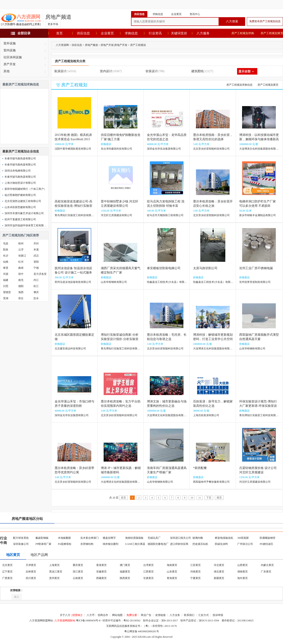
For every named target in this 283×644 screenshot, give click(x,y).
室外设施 (10, 43)
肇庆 (36, 292)
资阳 (36, 262)
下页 (209, 498)
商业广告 (146, 615)
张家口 (22, 256)
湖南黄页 (243, 572)
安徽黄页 (101, 572)
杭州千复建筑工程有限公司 (20, 219)
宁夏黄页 (195, 578)
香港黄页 (101, 565)
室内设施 (10, 50)
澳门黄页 (125, 565)
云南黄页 (78, 578)
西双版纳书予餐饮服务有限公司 (211, 482)
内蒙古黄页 (267, 565)
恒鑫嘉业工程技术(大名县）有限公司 (168, 282)
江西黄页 (148, 572)
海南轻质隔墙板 (134, 538)
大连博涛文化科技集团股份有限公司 (260, 149)
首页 (59, 33)
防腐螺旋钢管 (268, 538)
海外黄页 (243, 578)
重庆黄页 (78, 565)
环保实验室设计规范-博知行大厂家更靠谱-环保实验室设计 (258, 406)
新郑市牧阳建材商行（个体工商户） (25, 189)
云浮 (21, 250)
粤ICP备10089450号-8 (88, 621)
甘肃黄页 (148, 578)
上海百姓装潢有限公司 (206, 415)
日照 (6, 286)
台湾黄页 (148, 565)
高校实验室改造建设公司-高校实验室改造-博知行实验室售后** (73, 206)
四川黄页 (31, 578)
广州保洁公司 (245, 544)
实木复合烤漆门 (89, 538)
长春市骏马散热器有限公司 (20, 158)
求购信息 (131, 33)
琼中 (21, 274)
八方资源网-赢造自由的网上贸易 (21, 20)
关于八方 (65, 615)
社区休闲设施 (13, 57)
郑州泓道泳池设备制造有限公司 (73, 282)
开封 (36, 244)
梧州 (21, 244)
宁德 (36, 268)
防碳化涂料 (221, 544)
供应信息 (83, 33)
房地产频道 (58, 17)
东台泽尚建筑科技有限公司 (116, 149)
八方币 (91, 615)
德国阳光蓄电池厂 (158, 544)
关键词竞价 (179, 33)
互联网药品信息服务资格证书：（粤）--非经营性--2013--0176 (141, 626)
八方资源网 (62, 45)
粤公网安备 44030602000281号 (142, 631)
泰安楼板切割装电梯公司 (164, 268)
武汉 (36, 256)
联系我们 (189, 615)
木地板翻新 (64, 538)
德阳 (21, 286)
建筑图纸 (197, 71)
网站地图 (117, 615)
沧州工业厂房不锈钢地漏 (256, 268)
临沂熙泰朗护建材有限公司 (20, 195)
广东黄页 (266, 572)
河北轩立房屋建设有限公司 (116, 215)
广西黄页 (7, 578)
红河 (21, 262)
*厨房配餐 (200, 468)
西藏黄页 (101, 578)
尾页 (219, 498)
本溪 (36, 250)
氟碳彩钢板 (42, 538)
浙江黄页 (78, 572)
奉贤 (6, 268)
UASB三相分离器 (135, 544)
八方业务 (175, 615)
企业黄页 (107, 33)
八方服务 (203, 33)
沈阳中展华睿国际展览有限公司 (73, 149)
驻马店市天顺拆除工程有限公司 (165, 215)
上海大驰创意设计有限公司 (20, 183)
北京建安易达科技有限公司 (70, 349)
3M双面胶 (243, 538)
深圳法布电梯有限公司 (18, 171)
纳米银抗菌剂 (111, 544)
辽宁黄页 (7, 572)
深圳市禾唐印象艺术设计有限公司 (24, 213)
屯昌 (6, 244)
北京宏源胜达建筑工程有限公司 (23, 201)
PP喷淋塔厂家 (43, 544)
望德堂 (7, 292)
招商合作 (103, 615)
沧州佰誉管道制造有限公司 (255, 282)
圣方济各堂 (40, 274)
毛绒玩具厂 (154, 538)
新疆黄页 (219, 578)
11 (200, 498)
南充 (21, 280)
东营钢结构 (87, 544)
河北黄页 (219, 565)
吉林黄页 (31, 572)
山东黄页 (172, 572)
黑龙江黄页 (56, 572)
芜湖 (6, 298)
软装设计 (152, 71)
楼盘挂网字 (109, 538)
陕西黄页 (125, 578)
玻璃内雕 (198, 538)
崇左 (21, 298)
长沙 (6, 256)
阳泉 (6, 250)
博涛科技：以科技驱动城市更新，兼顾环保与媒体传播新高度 (259, 139)
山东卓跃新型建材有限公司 (20, 207)
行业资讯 (155, 33)
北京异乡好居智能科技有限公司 (211, 149)
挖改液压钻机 (200, 544)
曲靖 (21, 268)
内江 (36, 280)
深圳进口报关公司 (180, 538)
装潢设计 (60, 71)
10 (192, 498)
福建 (6, 280)
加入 (17, 597)
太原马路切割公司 (205, 268)
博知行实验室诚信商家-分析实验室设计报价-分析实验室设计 (120, 339)
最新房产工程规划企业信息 (21, 151)
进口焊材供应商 (179, 544)
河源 (6, 274)
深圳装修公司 (21, 544)
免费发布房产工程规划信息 (265, 21)
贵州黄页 (54, 578)
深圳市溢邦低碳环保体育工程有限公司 (27, 225)
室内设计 (106, 71)
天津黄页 (31, 565)
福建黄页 (125, 572)
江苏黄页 (195, 565)
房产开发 (10, 64)
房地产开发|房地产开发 (114, 45)
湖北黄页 (219, 572)
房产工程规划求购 (243, 33)
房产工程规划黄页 (268, 85)
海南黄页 (172, 565)
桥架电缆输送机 (224, 538)
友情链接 (160, 615)
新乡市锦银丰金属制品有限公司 (258, 215)
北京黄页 (7, 565)
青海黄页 (172, 578)
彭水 (36, 298)
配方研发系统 (21, 538)
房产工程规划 (138, 45)
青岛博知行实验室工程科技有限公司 (76, 215)
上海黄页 (54, 565)
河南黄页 (195, 572)
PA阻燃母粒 (65, 544)
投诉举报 (218, 615)
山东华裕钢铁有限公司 (114, 282)
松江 (36, 286)
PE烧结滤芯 (266, 544)
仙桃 (6, 262)
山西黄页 (243, 565)
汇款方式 (204, 615)
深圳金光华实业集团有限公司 (164, 149)
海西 (21, 292)
